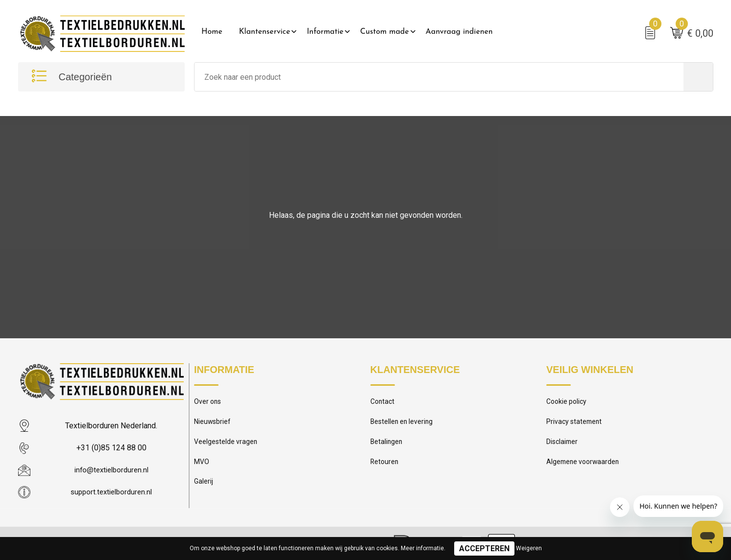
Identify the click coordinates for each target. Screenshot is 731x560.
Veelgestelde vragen (227, 446)
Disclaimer (563, 446)
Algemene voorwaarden (585, 467)
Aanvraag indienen (459, 32)
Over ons (208, 404)
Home (212, 32)
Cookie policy (568, 404)
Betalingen (387, 446)
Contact (383, 404)
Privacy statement (575, 425)
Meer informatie (422, 548)
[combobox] (439, 78)
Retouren (385, 467)
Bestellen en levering (403, 425)
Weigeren (529, 548)
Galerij (204, 488)
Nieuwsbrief (213, 425)
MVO (202, 467)
